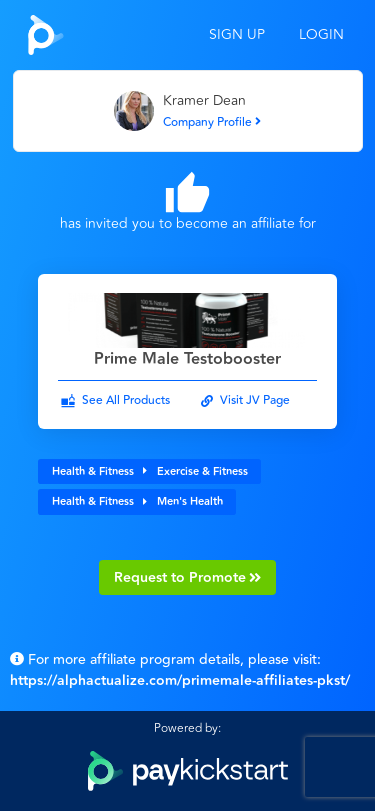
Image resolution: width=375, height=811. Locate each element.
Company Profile (212, 122)
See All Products (126, 400)
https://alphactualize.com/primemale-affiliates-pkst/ (180, 681)
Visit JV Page (255, 400)
